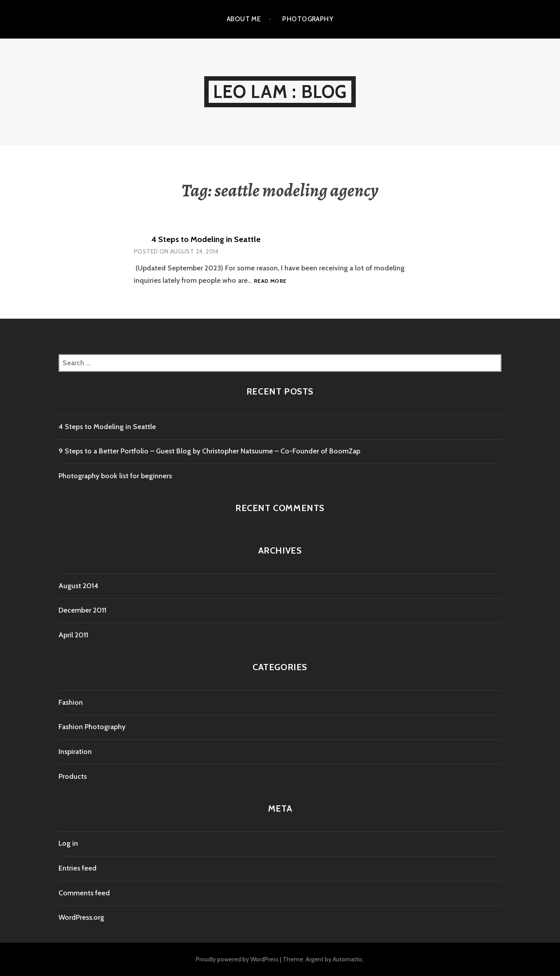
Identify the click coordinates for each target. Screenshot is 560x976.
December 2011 (82, 610)
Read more (270, 281)
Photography (308, 19)
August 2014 (78, 586)
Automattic (348, 959)
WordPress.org (81, 917)
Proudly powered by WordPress (237, 959)
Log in (68, 843)
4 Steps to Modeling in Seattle (206, 239)
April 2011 (73, 635)
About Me (244, 19)
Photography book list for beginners (115, 476)
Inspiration (75, 752)
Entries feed (78, 868)
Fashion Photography (92, 727)
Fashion (71, 702)
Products (73, 776)
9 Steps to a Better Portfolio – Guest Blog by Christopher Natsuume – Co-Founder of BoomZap (209, 451)
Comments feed (84, 893)
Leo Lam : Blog (280, 92)
